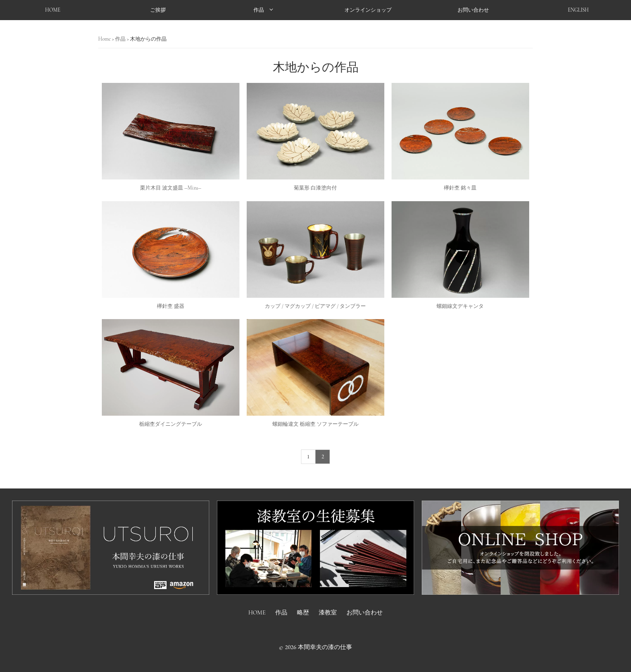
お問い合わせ (473, 10)
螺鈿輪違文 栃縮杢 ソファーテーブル (315, 424)
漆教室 (328, 612)
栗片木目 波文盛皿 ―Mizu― (171, 188)
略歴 (303, 612)
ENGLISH (578, 10)
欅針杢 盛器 (171, 306)
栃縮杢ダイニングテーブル (171, 424)
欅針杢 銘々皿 (460, 188)
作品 (259, 10)
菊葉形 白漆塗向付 (315, 188)
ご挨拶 (158, 10)
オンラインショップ (368, 10)
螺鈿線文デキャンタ (460, 306)
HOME (53, 10)
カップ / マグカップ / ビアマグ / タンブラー (315, 306)
